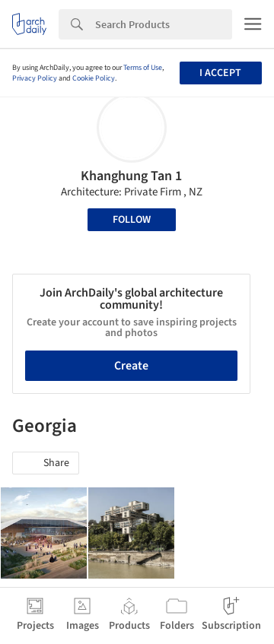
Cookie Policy (94, 78)
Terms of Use (143, 68)
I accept (220, 73)
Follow (132, 220)
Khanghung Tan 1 (131, 176)
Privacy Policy (35, 78)
